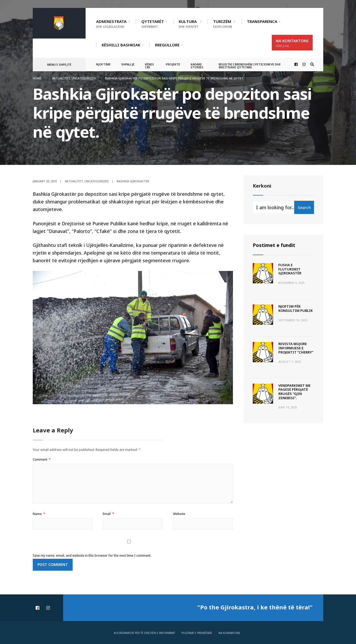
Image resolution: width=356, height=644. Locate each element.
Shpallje (128, 64)
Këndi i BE (149, 66)
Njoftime (103, 64)
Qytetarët (153, 24)
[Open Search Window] (312, 65)
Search (304, 207)
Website (179, 514)
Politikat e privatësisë (197, 633)
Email (108, 514)
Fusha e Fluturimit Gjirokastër (290, 269)
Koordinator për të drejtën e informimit (144, 633)
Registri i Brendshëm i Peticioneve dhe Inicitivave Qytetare (250, 66)
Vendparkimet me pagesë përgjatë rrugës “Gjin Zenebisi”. (294, 392)
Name (39, 514)
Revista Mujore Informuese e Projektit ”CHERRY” (296, 348)
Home (37, 78)
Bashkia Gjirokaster (133, 181)
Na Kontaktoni (292, 43)
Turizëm (222, 24)
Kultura (189, 24)
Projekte (173, 64)
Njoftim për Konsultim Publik (296, 308)
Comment (42, 459)
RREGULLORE (167, 45)
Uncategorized (84, 78)
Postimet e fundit (274, 245)
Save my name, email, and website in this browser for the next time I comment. (92, 555)
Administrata (111, 24)
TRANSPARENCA (262, 21)
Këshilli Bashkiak (121, 45)
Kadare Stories (197, 66)
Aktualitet (61, 78)
